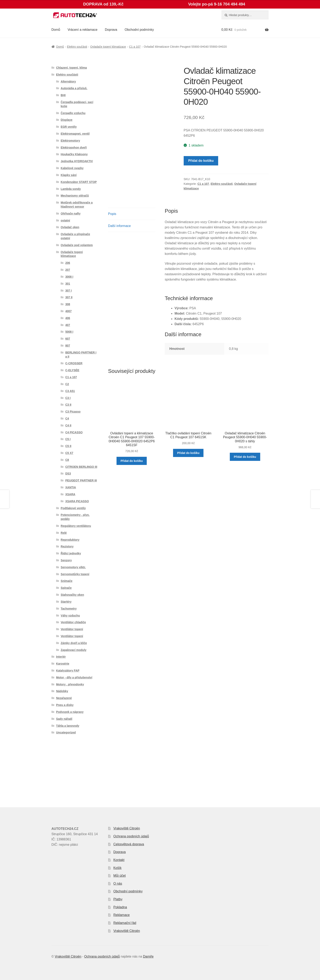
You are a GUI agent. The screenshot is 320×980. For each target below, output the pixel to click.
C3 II (68, 405)
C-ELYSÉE (72, 370)
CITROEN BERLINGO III (81, 467)
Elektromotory (70, 141)
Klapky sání (69, 175)
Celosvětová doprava (129, 844)
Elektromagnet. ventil (75, 134)
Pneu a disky (65, 705)
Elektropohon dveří (74, 148)
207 (68, 270)
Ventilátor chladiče (73, 622)
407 (68, 325)
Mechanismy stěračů (75, 196)
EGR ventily (69, 127)
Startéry (66, 602)
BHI (63, 95)
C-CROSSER (74, 363)
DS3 (68, 473)
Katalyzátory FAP (68, 671)
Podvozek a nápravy (70, 712)
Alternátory (68, 81)
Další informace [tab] (119, 226)
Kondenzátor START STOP (79, 182)
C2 (67, 384)
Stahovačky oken (72, 595)
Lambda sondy (71, 189)
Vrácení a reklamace (82, 30)
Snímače (67, 581)
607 (68, 339)
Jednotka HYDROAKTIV (77, 161)
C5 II (68, 446)
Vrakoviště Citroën (127, 828)
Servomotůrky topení (75, 574)
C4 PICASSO (74, 432)
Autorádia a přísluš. (74, 88)
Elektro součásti (77, 47)
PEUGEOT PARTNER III (81, 480)
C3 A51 (70, 391)
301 (68, 284)
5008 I (69, 332)
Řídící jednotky (71, 553)
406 (68, 318)
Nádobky (62, 691)
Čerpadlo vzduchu (73, 113)
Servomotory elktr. (73, 567)
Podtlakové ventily (73, 508)
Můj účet (119, 876)
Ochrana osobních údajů (131, 836)
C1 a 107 (135, 47)
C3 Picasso (73, 412)
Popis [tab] (112, 214)
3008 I (69, 277)
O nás (118, 884)
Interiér (61, 657)
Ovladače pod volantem (77, 245)
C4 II (68, 425)
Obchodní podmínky (139, 30)
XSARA (70, 494)
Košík (117, 868)
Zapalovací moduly (73, 650)
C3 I (68, 398)
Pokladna (120, 907)
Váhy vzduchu (70, 616)
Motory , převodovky (70, 684)
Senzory (66, 560)
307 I (68, 291)
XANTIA (71, 487)
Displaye (67, 120)
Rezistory (67, 546)
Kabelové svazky (72, 168)
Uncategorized (66, 732)
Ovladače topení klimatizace (108, 47)
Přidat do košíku (201, 161)
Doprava (111, 30)
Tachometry (69, 609)
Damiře (148, 956)
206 (68, 263)
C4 (67, 418)
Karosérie (63, 664)
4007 (68, 311)
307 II (69, 297)
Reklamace (121, 915)
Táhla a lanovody (68, 726)
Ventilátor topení (72, 629)
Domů (56, 30)
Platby (118, 899)
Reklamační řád (125, 923)
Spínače (66, 588)
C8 (67, 460)
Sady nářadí (64, 719)
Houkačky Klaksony (74, 154)
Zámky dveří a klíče (74, 643)
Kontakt (119, 860)
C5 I (68, 439)
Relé (64, 533)
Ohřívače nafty (71, 214)
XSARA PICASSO (77, 501)
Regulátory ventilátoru (76, 526)
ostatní (65, 220)
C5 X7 (69, 453)
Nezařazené (64, 698)
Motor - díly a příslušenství (74, 677)
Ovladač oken (70, 227)
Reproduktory (70, 540)
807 (68, 346)
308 (68, 304)
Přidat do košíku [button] (132, 461)
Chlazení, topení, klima (72, 68)
